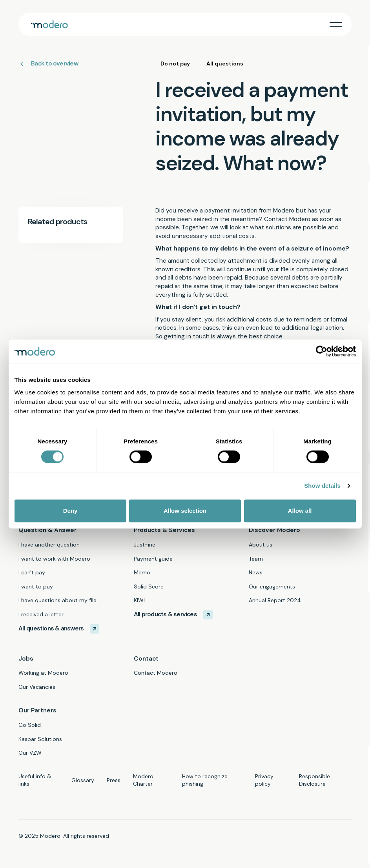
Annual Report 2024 (275, 600)
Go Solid (30, 725)
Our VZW (30, 753)
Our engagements (272, 587)
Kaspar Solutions (40, 739)
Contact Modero (156, 673)
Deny (70, 511)
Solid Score (149, 587)
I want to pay (36, 587)
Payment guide (153, 559)
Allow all (300, 511)
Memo (142, 572)
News (256, 572)
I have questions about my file (57, 600)
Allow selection (185, 511)
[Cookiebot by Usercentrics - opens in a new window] (322, 351)
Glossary (83, 780)
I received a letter (41, 614)
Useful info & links (35, 780)
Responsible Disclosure (314, 780)
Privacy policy (264, 780)
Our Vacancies (37, 687)
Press (114, 780)
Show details (322, 486)
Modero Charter (143, 780)
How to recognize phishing (205, 780)
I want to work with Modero (54, 559)
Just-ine (145, 545)
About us (261, 545)
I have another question (49, 545)
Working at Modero (43, 673)
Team (256, 559)
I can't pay (32, 572)
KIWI (139, 600)
